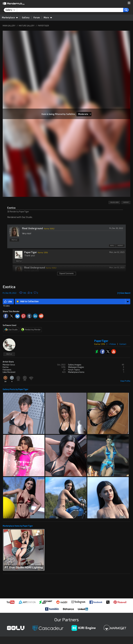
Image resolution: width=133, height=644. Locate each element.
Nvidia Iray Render (31, 330)
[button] (129, 3)
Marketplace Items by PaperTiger (18, 526)
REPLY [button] (112, 246)
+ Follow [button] (112, 344)
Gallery (26, 18)
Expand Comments (67, 274)
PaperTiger (31, 252)
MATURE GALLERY (27, 26)
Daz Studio (11, 330)
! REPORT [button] (126, 202)
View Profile (125, 381)
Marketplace (10, 17)
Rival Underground (32, 228)
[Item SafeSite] (84, 114)
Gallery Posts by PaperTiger (16, 389)
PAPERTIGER (43, 26)
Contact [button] (123, 344)
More (48, 17)
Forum (37, 18)
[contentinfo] (11, 10)
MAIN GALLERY (9, 26)
